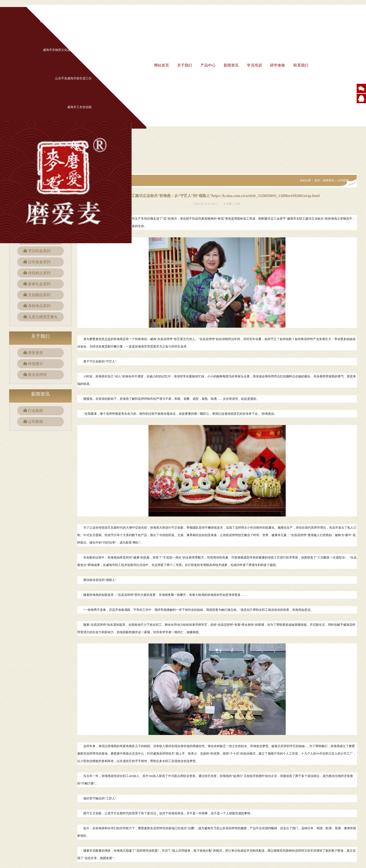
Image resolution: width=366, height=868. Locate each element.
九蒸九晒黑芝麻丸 (43, 317)
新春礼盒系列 (39, 284)
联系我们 (301, 65)
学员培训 (254, 65)
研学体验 (278, 65)
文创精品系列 (39, 295)
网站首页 (162, 65)
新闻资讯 (231, 65)
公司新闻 (35, 422)
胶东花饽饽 (37, 375)
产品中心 (208, 65)
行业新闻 (35, 411)
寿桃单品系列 (39, 306)
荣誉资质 (35, 353)
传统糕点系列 (39, 273)
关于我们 (185, 65)
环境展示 (35, 364)
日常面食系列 (39, 262)
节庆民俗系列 (39, 251)
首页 (317, 180)
